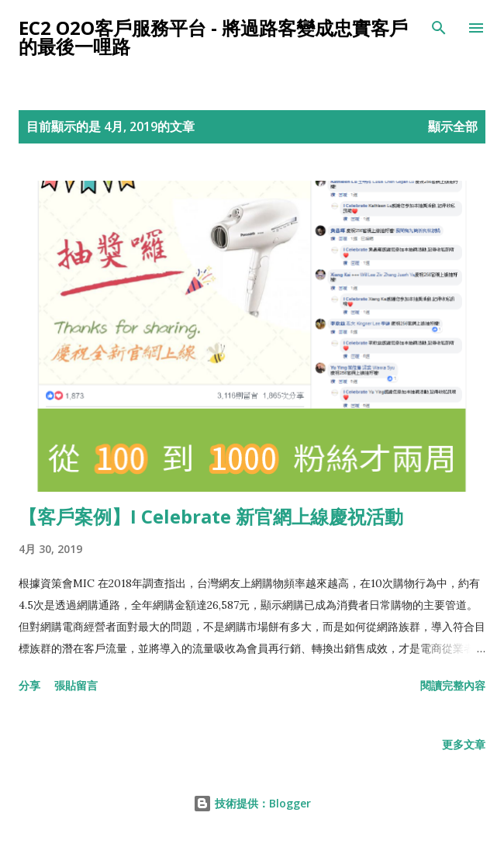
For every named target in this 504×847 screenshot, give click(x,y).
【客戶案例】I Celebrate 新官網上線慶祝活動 (211, 516)
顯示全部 (453, 126)
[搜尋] (439, 28)
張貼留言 (76, 685)
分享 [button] (29, 685)
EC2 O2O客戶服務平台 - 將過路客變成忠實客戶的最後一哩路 (213, 37)
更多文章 (464, 744)
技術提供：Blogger (252, 803)
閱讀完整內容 (453, 685)
